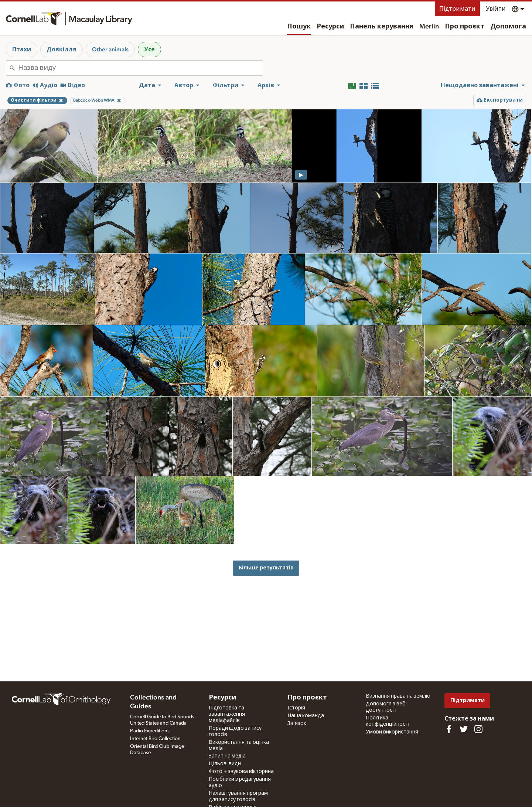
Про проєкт (465, 27)
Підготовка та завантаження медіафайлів (227, 714)
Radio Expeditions (150, 731)
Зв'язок (297, 723)
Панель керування (382, 27)
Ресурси (330, 27)
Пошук (299, 27)
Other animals (110, 50)
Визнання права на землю (398, 696)
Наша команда (306, 716)
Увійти (496, 9)
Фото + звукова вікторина (241, 772)
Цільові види (225, 764)
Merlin (429, 27)
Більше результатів (266, 568)
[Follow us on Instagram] (478, 729)
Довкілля (62, 50)
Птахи (22, 50)
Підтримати (457, 9)
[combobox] (140, 68)
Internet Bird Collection (155, 739)
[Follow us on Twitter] (464, 729)
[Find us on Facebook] (449, 729)
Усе (149, 50)
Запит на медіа (227, 756)
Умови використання (392, 732)
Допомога (508, 27)
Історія (296, 708)
